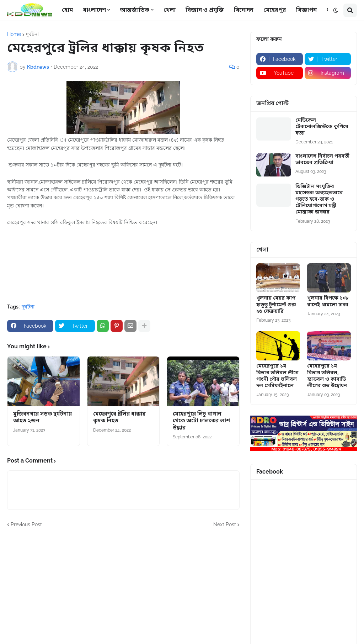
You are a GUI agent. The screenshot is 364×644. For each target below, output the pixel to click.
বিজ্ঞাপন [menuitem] (306, 10)
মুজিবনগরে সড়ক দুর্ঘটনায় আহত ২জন (43, 418)
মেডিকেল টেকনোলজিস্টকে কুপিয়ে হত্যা (322, 127)
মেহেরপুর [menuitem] (275, 10)
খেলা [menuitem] (170, 10)
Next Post (225, 524)
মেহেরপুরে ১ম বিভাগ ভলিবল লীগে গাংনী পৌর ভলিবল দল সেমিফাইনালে (277, 376)
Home (14, 34)
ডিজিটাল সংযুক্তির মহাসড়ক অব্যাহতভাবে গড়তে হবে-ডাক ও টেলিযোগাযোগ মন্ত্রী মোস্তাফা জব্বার (319, 200)
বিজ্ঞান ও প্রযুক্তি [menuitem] (205, 10)
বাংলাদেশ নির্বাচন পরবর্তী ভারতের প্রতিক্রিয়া (322, 160)
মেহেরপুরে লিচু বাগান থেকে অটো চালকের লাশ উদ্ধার (201, 421)
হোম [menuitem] (67, 10)
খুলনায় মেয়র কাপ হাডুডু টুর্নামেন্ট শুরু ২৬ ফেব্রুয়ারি (276, 305)
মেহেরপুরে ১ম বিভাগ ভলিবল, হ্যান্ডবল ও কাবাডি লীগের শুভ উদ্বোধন (327, 376)
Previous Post (26, 524)
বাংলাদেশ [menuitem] (94, 10)
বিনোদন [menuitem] (244, 10)
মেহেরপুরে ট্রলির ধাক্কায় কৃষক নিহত (119, 418)
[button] (336, 10)
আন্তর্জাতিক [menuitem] (135, 10)
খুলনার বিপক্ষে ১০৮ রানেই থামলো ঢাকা (328, 302)
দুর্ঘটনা (32, 34)
